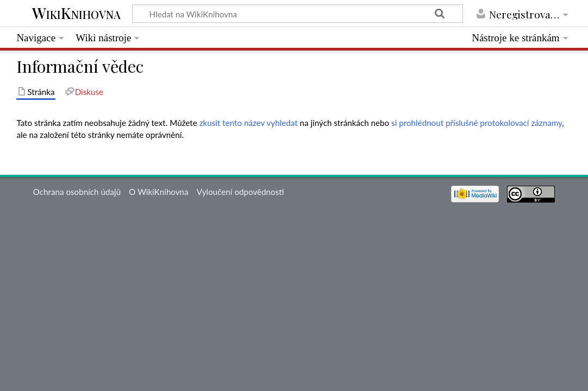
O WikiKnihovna (158, 192)
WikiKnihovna (76, 14)
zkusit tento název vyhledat (249, 123)
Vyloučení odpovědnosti (240, 192)
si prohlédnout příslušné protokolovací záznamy (477, 123)
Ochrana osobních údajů (77, 192)
